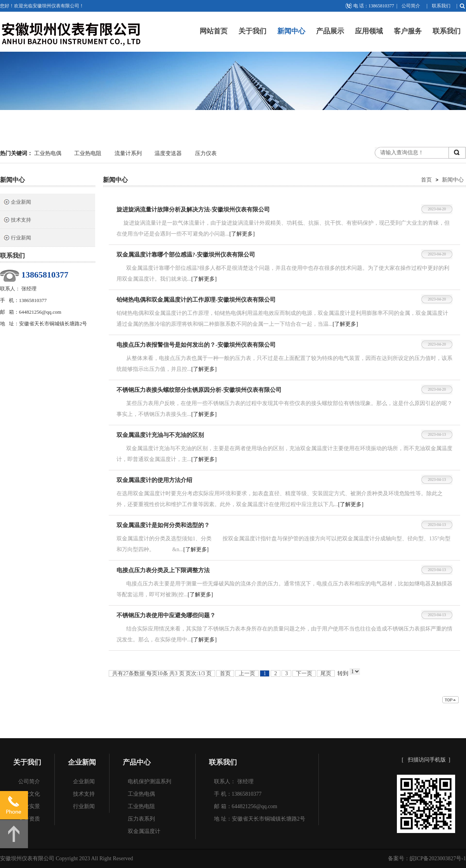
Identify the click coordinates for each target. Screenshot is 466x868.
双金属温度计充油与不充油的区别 (160, 435)
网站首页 (214, 31)
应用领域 (369, 31)
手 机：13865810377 (238, 794)
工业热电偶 (48, 153)
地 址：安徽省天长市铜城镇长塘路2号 (260, 819)
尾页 (326, 673)
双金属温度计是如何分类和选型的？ (163, 525)
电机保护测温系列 (150, 782)
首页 (426, 180)
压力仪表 (206, 153)
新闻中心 (291, 31)
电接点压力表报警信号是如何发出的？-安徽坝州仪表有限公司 (196, 345)
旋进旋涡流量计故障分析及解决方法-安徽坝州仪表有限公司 (193, 210)
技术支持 (17, 221)
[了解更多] (242, 234)
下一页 (304, 673)
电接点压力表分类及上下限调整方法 (163, 570)
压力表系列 (141, 819)
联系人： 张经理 (234, 782)
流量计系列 (128, 153)
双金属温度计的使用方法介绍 (154, 480)
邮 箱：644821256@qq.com (246, 806)
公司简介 (411, 6)
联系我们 (441, 6)
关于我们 (252, 31)
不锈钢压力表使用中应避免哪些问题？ (166, 615)
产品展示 (330, 31)
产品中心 (137, 762)
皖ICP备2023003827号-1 (438, 858)
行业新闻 (17, 238)
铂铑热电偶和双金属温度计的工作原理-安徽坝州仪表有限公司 (196, 300)
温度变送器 (168, 153)
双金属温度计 (144, 831)
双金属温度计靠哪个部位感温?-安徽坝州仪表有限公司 (186, 255)
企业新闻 (17, 203)
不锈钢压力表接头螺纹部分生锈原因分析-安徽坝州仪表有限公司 (199, 390)
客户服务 (408, 31)
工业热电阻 (88, 153)
